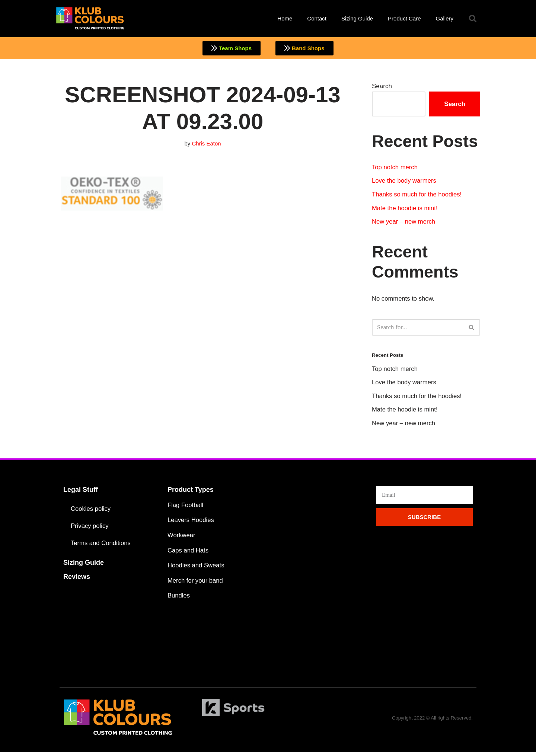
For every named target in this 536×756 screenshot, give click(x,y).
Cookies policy (91, 511)
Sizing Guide (357, 18)
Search (382, 87)
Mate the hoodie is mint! (405, 209)
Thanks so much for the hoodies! (418, 196)
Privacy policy (90, 528)
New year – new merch (404, 223)
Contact (317, 18)
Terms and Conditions (101, 546)
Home (285, 18)
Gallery (444, 18)
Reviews (77, 579)
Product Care (404, 18)
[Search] (418, 329)
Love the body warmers (405, 182)
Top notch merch (395, 168)
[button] (473, 19)
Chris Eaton (207, 144)
